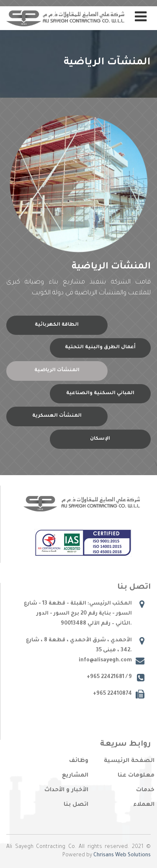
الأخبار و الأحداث (66, 790)
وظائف (79, 761)
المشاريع (75, 776)
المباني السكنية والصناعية (100, 394)
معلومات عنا (136, 776)
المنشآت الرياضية (57, 371)
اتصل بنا (76, 805)
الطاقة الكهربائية (57, 325)
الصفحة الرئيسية (129, 761)
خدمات (145, 790)
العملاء (144, 805)
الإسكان (100, 439)
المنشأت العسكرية (57, 416)
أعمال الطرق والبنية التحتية (100, 348)
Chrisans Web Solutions (122, 855)
